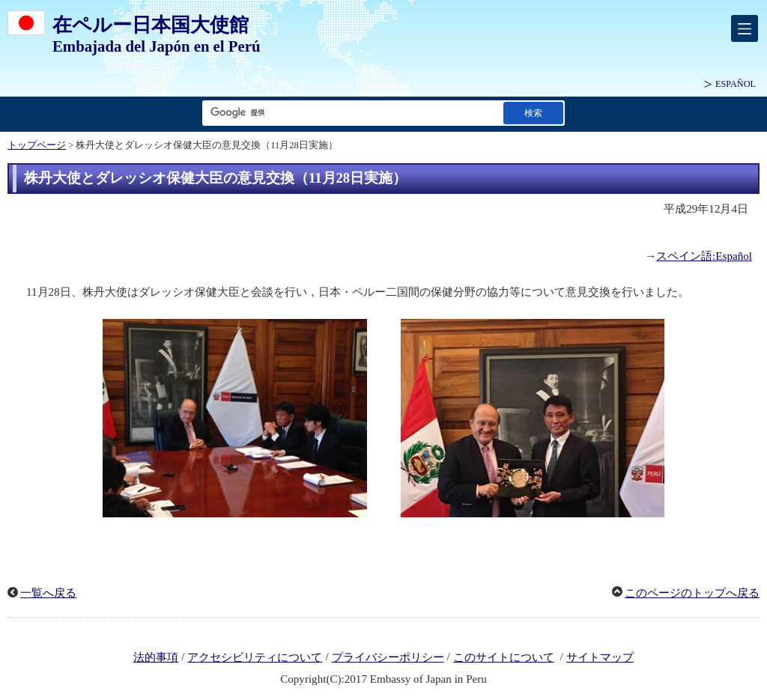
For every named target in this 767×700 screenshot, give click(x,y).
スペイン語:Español (704, 256)
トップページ (37, 145)
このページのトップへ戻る (692, 593)
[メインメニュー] (745, 28)
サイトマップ (600, 657)
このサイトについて (504, 657)
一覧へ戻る (48, 593)
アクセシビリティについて (255, 657)
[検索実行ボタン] (533, 113)
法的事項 (156, 657)
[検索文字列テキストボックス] (350, 113)
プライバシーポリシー (388, 657)
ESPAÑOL (736, 84)
